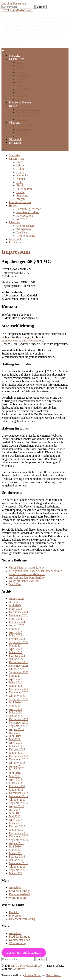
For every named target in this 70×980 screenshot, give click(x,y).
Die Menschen (25, 126)
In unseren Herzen (20, 102)
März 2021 (15, 682)
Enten (20, 62)
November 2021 (19, 666)
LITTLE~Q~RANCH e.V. (17, 10)
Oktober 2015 (17, 867)
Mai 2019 (15, 739)
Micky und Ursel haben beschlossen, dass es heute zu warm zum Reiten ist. (35, 573)
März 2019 (15, 746)
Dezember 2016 (18, 833)
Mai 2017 (15, 816)
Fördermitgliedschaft (29, 109)
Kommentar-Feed (20, 894)
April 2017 (15, 820)
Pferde (20, 86)
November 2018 (19, 759)
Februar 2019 (17, 749)
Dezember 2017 (18, 793)
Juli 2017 (14, 810)
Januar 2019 (16, 753)
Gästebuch (15, 139)
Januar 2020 (16, 716)
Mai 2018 (15, 776)
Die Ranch (23, 133)
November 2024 (19, 615)
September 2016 (19, 840)
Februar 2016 (17, 857)
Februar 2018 (17, 786)
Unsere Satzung (26, 136)
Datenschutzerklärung (22, 919)
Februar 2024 (17, 622)
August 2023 (17, 625)
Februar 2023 (17, 639)
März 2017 (15, 823)
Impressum (16, 916)
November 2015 (19, 863)
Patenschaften (25, 116)
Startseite (15, 56)
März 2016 (15, 853)
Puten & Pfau (24, 89)
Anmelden (15, 888)
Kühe (20, 82)
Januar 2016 (16, 860)
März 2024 (15, 619)
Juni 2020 (15, 702)
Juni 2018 (15, 773)
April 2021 (15, 679)
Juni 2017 (15, 813)
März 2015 (15, 873)
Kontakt (14, 912)
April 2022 (15, 649)
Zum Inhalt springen (14, 3)
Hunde (20, 72)
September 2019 (19, 726)
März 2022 (15, 652)
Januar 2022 (16, 659)
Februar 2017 (17, 826)
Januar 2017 (16, 830)
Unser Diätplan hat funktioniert (28, 568)
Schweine (22, 96)
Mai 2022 (15, 645)
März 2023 (15, 635)
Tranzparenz (24, 129)
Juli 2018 (14, 769)
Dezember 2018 (18, 756)
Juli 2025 (14, 602)
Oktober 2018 (17, 763)
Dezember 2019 (18, 719)
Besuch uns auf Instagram (24, 952)
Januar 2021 (16, 686)
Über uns (14, 123)
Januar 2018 (16, 790)
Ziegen (21, 99)
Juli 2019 (14, 733)
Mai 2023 (15, 629)
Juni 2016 (15, 846)
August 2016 (17, 843)
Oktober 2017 (17, 800)
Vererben (22, 119)
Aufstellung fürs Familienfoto (27, 578)
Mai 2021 (15, 676)
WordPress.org (18, 898)
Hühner (21, 69)
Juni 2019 (15, 736)
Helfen (13, 106)
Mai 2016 (15, 850)
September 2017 (19, 803)
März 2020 (15, 712)
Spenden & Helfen (28, 112)
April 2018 (15, 779)
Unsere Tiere (17, 59)
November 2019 (19, 723)
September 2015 (19, 870)
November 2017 (19, 796)
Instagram (15, 143)
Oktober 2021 (17, 669)
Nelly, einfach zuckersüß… (25, 581)
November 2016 (19, 836)
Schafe (21, 92)
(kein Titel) (16, 584)
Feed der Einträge (20, 891)
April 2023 (15, 632)
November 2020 (19, 692)
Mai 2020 (15, 706)
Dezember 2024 (18, 612)
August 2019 (17, 729)
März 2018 (15, 783)
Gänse (20, 66)
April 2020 (15, 709)
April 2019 (15, 743)
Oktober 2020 (17, 696)
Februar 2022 (17, 656)
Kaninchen (23, 76)
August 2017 (17, 806)
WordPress (19, 969)
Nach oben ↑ (53, 975)
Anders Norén (33, 975)
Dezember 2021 (18, 662)
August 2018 (17, 766)
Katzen (21, 79)
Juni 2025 (15, 605)
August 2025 (17, 599)
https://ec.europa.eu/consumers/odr (22, 340)
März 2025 (15, 609)
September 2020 (19, 699)
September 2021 (19, 672)
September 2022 (19, 642)
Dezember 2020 (18, 689)
